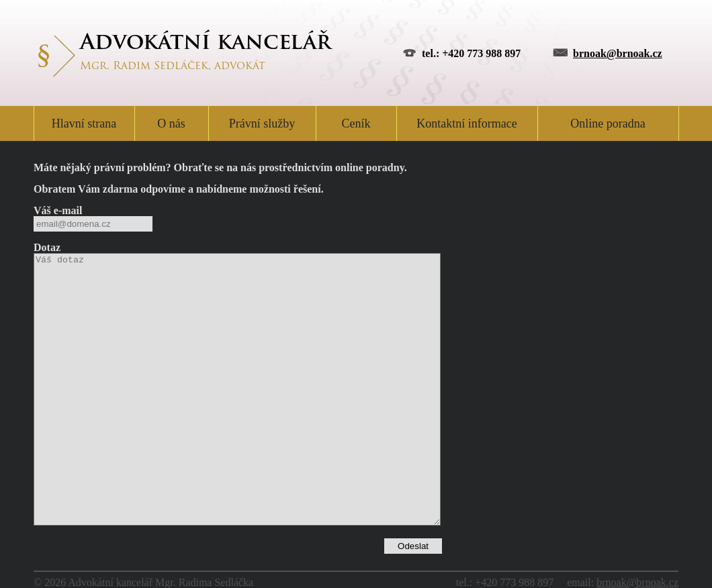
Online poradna (608, 124)
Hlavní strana (84, 124)
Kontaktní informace (466, 124)
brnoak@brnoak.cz (618, 53)
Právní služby (262, 124)
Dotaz (47, 247)
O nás (171, 124)
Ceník (356, 124)
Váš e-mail (58, 210)
